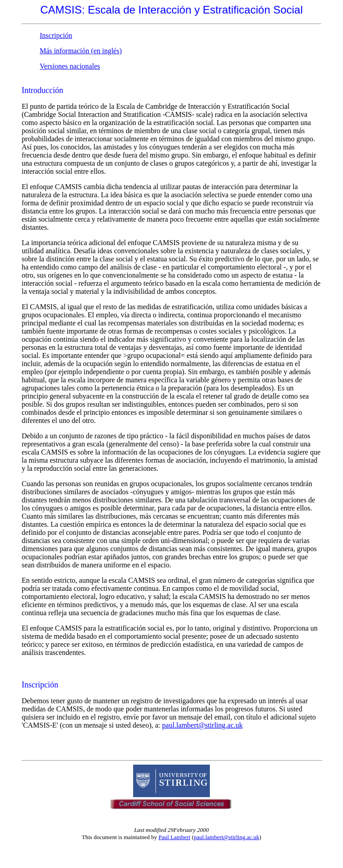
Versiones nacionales (70, 66)
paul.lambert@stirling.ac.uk (202, 725)
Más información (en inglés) (81, 51)
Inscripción (56, 35)
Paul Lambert (174, 837)
